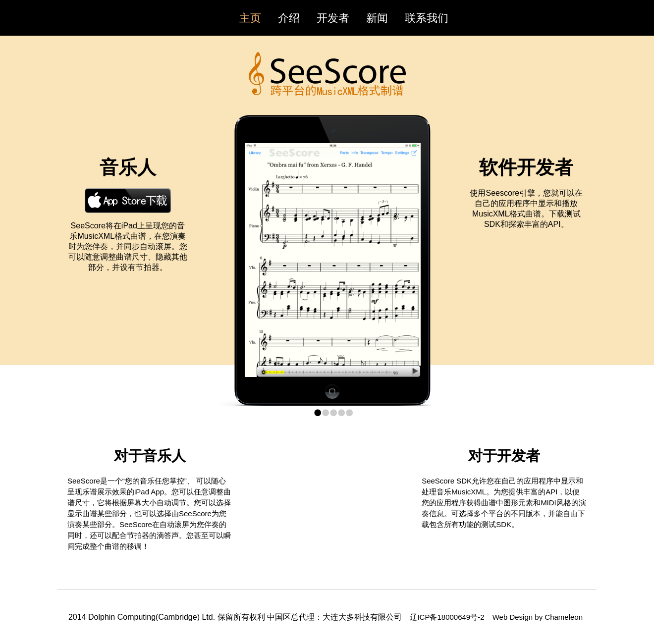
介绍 (289, 18)
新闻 (377, 18)
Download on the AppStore (128, 201)
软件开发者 (526, 167)
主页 (250, 18)
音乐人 (128, 167)
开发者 (333, 18)
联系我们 (427, 18)
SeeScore (327, 74)
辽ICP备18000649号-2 (448, 617)
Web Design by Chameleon (538, 617)
